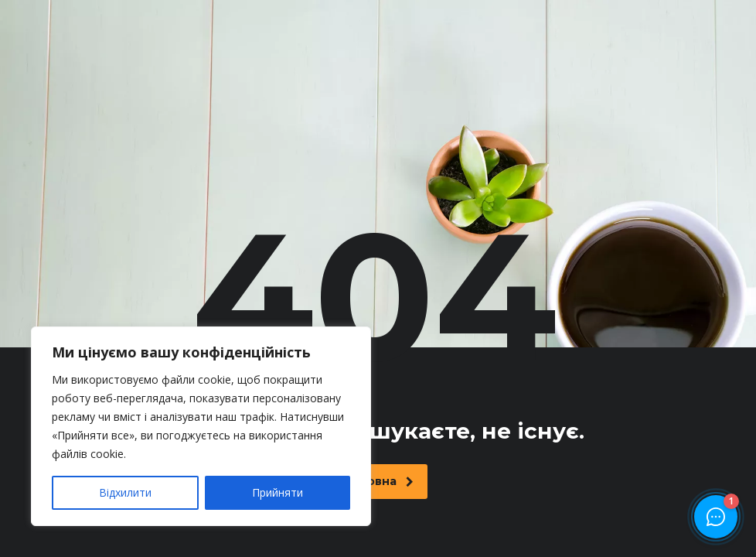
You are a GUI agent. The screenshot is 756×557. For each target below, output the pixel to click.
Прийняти (278, 492)
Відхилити (125, 492)
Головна (380, 481)
